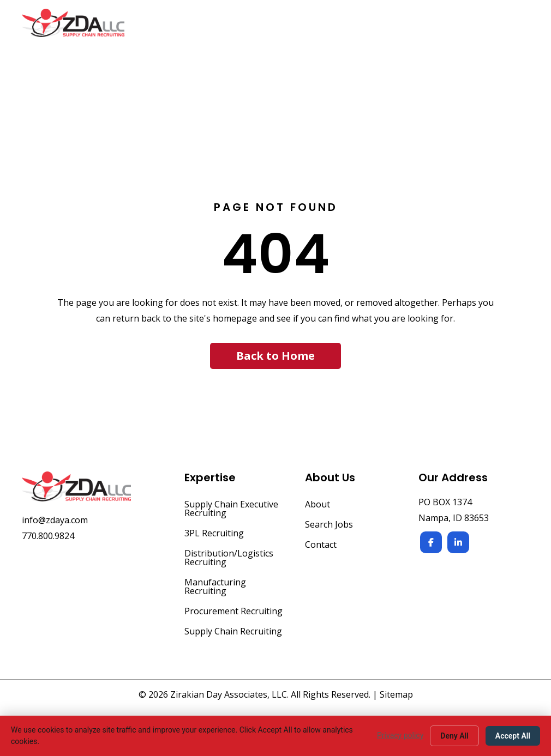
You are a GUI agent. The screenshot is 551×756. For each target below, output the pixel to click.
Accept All (513, 736)
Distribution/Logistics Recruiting (229, 558)
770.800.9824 (48, 536)
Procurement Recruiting (233, 612)
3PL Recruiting (214, 534)
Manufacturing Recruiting (215, 587)
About (318, 505)
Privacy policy (400, 735)
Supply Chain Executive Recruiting (231, 509)
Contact (321, 545)
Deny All (454, 736)
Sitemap (396, 694)
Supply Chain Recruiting (233, 632)
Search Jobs (329, 525)
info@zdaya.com (55, 520)
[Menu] (517, 28)
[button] (275, 356)
